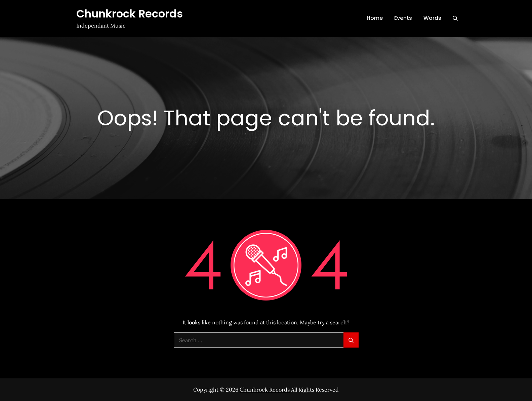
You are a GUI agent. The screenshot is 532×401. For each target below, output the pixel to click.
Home (375, 18)
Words (432, 18)
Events (403, 18)
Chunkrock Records (130, 14)
